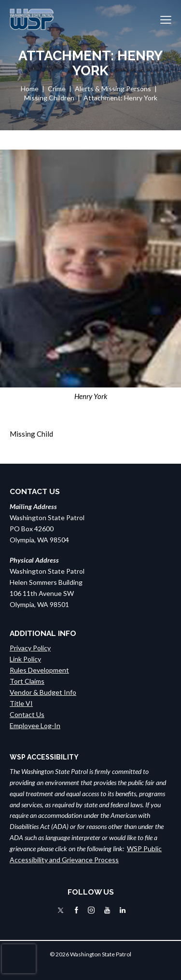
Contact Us (27, 714)
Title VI (21, 703)
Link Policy (25, 659)
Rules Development (39, 670)
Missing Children (49, 98)
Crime (57, 89)
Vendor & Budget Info (43, 692)
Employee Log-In (35, 725)
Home (30, 89)
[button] (166, 20)
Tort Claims (27, 681)
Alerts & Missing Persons (113, 89)
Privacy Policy (30, 648)
